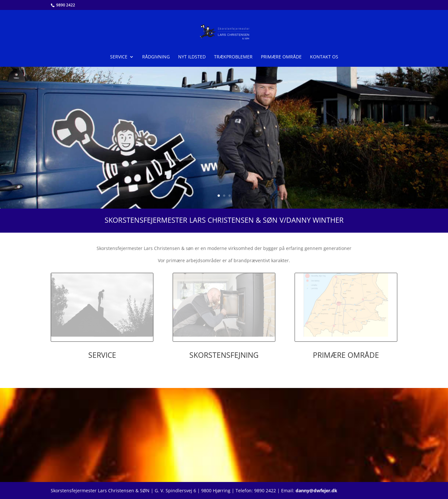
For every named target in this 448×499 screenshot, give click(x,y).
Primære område (281, 57)
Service (119, 57)
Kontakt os (324, 57)
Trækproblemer (233, 57)
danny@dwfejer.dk (316, 490)
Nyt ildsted (192, 57)
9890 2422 (65, 5)
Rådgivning (156, 57)
